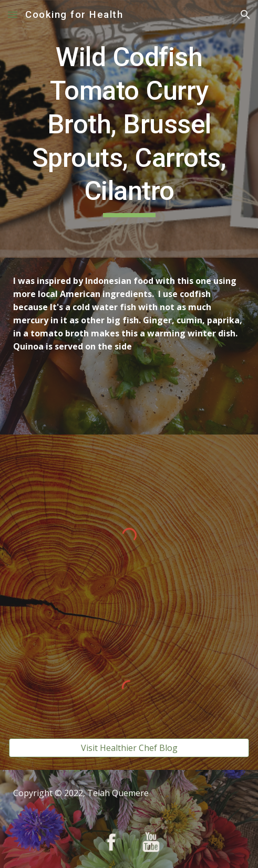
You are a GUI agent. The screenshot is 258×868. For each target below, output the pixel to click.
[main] (129, 129)
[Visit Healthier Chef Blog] (129, 748)
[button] (13, 14)
